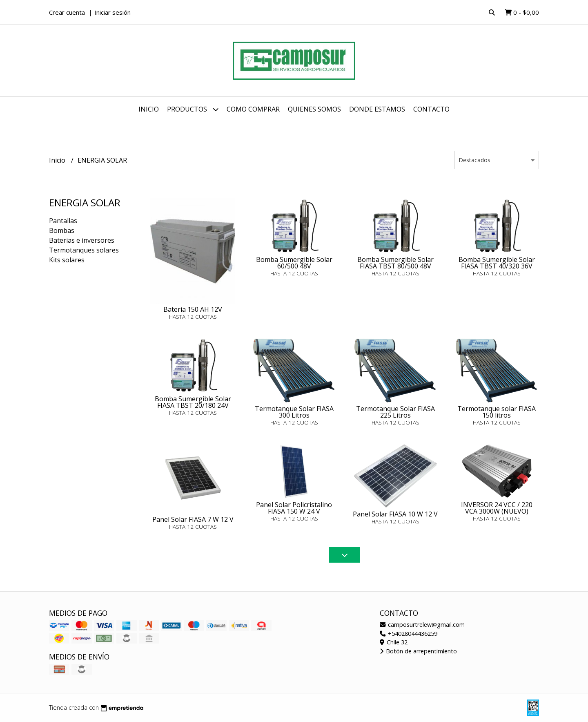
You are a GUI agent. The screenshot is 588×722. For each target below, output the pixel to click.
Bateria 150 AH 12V (193, 309)
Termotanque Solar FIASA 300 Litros (294, 412)
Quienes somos (314, 109)
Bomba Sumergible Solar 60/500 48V (294, 263)
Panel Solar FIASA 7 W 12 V (193, 519)
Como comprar (253, 109)
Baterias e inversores (82, 240)
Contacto (431, 109)
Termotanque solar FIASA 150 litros (497, 412)
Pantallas (63, 221)
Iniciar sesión (112, 12)
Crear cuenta (67, 12)
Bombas (62, 230)
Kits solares (67, 260)
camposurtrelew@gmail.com (422, 625)
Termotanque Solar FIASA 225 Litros (395, 412)
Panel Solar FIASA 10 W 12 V (395, 514)
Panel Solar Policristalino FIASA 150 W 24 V (294, 508)
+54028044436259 (409, 634)
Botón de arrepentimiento (418, 651)
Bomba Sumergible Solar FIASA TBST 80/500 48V (395, 263)
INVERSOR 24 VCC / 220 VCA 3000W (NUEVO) (497, 508)
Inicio (149, 109)
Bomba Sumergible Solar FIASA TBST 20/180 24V (193, 402)
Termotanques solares (84, 250)
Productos (193, 109)
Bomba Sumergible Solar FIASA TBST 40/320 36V (497, 263)
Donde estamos (377, 109)
